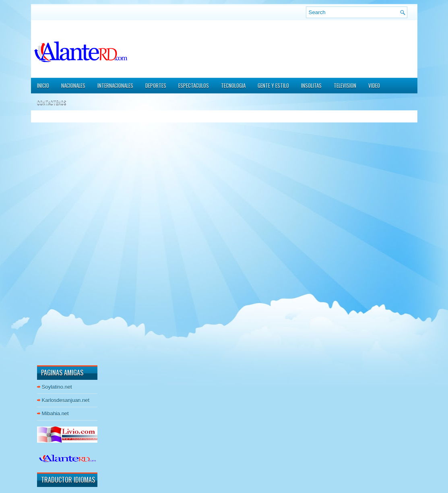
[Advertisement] (61, 237)
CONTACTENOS (52, 102)
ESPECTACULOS (194, 85)
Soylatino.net (57, 387)
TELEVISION (345, 85)
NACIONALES (73, 85)
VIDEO (374, 85)
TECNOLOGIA (233, 85)
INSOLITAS (311, 85)
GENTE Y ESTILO (273, 85)
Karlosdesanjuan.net (66, 400)
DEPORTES (156, 85)
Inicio (43, 85)
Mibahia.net (55, 413)
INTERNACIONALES (115, 85)
